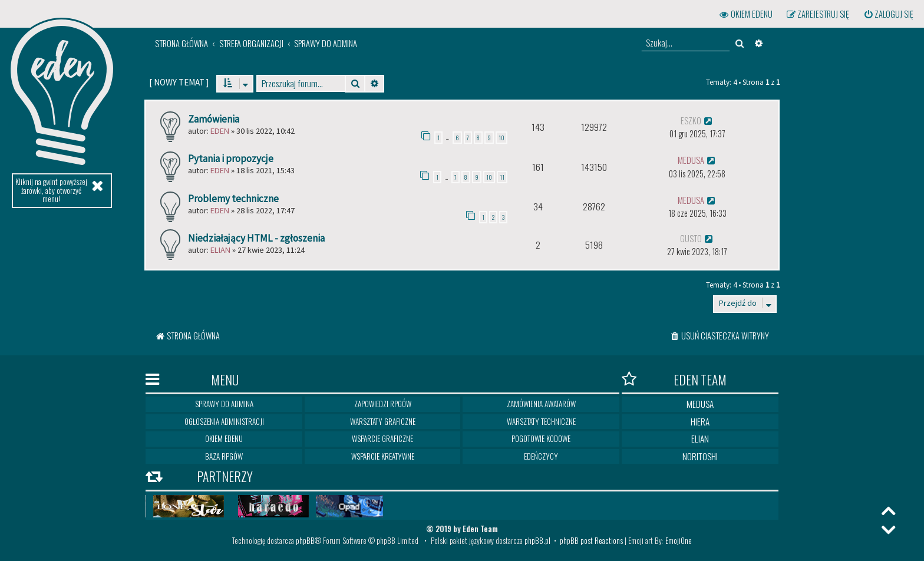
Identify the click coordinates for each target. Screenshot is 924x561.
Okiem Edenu (224, 438)
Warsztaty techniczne (541, 421)
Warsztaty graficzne (383, 421)
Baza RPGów (224, 456)
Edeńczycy (541, 456)
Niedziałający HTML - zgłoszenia (256, 238)
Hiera (700, 421)
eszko (691, 121)
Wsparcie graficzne (382, 438)
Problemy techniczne (233, 199)
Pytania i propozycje (231, 159)
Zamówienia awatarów (541, 404)
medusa (691, 160)
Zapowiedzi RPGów (383, 404)
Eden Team (674, 379)
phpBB (305, 540)
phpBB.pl (537, 540)
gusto (691, 238)
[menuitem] (888, 14)
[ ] (179, 82)
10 (501, 138)
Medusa (700, 404)
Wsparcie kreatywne (383, 456)
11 (502, 177)
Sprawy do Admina (224, 404)
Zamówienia (214, 119)
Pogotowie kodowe (541, 438)
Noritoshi (700, 456)
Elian (220, 250)
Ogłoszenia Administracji (224, 421)
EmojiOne (679, 540)
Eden (220, 131)
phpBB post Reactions (591, 540)
